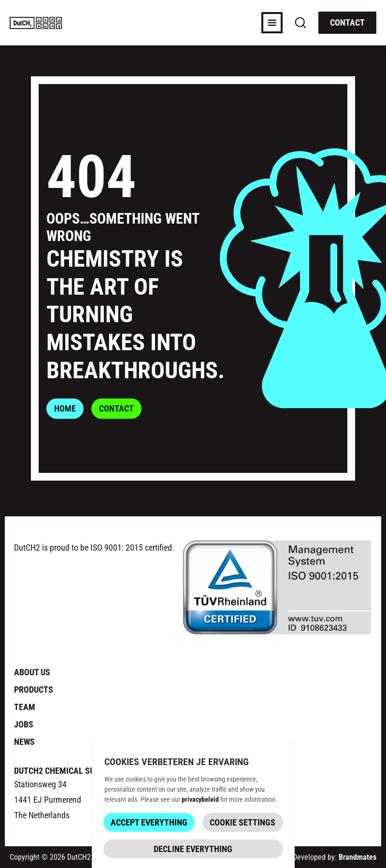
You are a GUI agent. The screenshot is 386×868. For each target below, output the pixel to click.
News (24, 741)
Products (34, 689)
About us (32, 672)
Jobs (24, 724)
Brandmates (357, 857)
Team (25, 707)
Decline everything (193, 848)
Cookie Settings (243, 822)
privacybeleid (200, 799)
